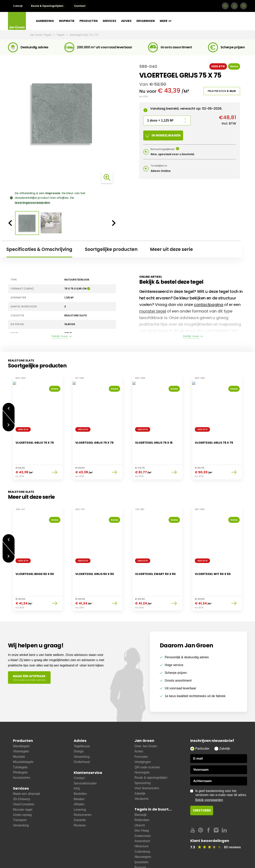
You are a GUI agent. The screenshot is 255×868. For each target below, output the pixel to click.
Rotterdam (142, 800)
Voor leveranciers (147, 768)
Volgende (9, 423)
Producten (89, 21)
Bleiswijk (141, 795)
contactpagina (208, 305)
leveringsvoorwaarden (32, 203)
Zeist (138, 853)
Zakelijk (18, 6)
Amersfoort (142, 821)
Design (79, 731)
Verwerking (21, 805)
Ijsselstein (141, 842)
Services (109, 21)
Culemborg (142, 832)
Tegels (61, 35)
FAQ (77, 769)
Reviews (80, 805)
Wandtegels (21, 726)
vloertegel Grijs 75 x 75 (84, 35)
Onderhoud (82, 742)
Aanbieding (45, 21)
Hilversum (142, 826)
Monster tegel (23, 790)
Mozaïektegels (23, 742)
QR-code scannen (147, 747)
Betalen (79, 779)
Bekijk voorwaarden (209, 780)
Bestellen (80, 774)
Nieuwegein (143, 837)
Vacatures (142, 779)
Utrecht (140, 805)
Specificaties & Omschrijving (39, 249)
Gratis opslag (22, 795)
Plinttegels (20, 753)
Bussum (140, 847)
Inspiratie (67, 21)
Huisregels (142, 753)
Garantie (80, 800)
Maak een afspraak (26, 774)
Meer (166, 21)
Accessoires (22, 758)
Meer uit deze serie (171, 249)
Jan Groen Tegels (41, 35)
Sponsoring (143, 763)
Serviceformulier (85, 763)
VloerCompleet (24, 784)
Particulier (202, 729)
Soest (139, 858)
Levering (80, 790)
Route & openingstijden (151, 758)
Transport (20, 800)
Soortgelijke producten (111, 249)
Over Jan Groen (146, 726)
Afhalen (79, 784)
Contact (80, 6)
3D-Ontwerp (22, 779)
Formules (141, 737)
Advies (126, 21)
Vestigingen (143, 742)
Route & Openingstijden (47, 6)
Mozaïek (19, 737)
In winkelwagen (163, 135)
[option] (62, 113)
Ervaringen (146, 21)
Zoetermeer (143, 816)
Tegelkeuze (82, 726)
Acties (139, 731)
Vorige (9, 406)
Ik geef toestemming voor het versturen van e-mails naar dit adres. (221, 776)
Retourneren (83, 795)
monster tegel (153, 311)
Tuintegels (20, 747)
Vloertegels (21, 731)
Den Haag (142, 811)
